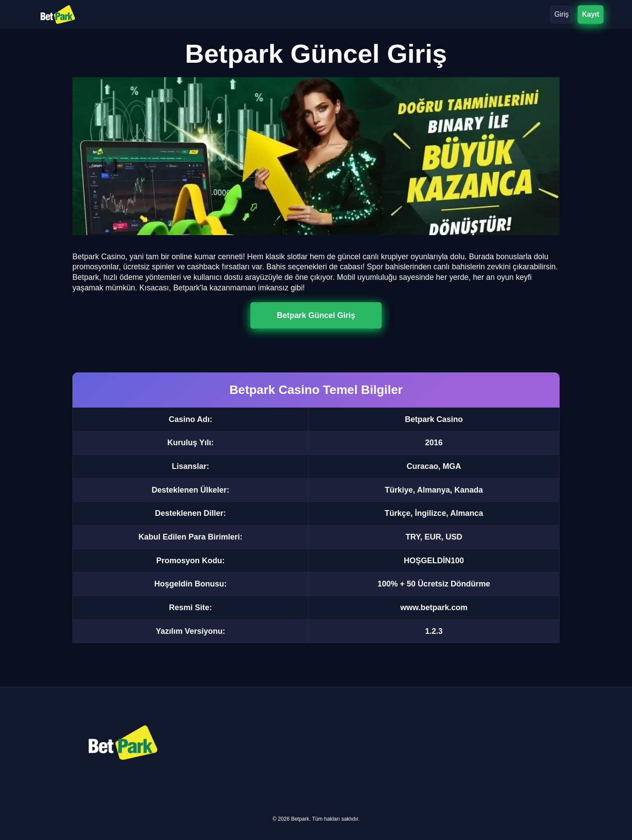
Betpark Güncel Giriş (316, 315)
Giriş (562, 14)
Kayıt (591, 14)
